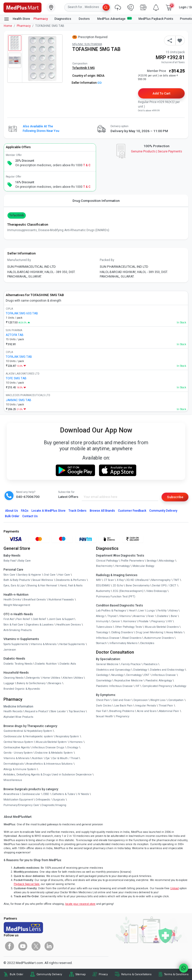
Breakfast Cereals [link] (35, 600)
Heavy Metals (174, 632)
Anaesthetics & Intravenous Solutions (49, 764)
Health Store (17, 19)
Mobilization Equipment (18, 800)
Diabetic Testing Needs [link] (18, 664)
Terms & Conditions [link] (176, 974)
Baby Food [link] (10, 561)
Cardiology (102, 675)
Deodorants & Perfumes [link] (71, 580)
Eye (48, 758)
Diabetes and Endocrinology (167, 670)
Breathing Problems (122, 711)
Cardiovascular (31, 794)
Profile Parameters (132, 561)
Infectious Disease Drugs (48, 747)
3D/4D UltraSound (137, 580)
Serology (152, 561)
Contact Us (30, 516)
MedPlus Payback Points (156, 19)
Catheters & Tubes (63, 794)
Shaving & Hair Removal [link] (42, 586)
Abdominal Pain (169, 711)
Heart (132, 611)
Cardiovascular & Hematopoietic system (28, 736)
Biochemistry (104, 566)
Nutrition (37, 758)
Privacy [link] (103, 974)
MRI (98, 580)
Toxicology (102, 632)
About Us (11, 511)
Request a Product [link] (36, 711)
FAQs (25, 511)
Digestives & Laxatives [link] (40, 625)
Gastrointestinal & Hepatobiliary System (28, 731)
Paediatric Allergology (159, 681)
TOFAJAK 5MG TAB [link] (19, 357)
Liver (141, 611)
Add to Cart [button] (161, 93)
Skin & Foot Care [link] (13, 625)
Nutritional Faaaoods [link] (61, 600)
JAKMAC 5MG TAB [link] (18, 400)
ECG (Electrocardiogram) (128, 591)
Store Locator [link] (58, 711)
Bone (174, 616)
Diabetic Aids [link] (68, 664)
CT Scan (109, 580)
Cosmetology (104, 681)
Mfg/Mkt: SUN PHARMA (87, 44)
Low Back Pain (123, 706)
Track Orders (78, 511)
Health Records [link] (13, 711)
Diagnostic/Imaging (54, 805)
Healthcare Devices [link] (68, 625)
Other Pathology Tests (128, 627)
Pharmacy (41, 19)
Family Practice (131, 664)
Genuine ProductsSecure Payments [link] (157, 151)
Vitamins (125, 616)
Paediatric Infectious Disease (114, 686)
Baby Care (24, 561)
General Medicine (107, 664)
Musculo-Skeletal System (51, 742)
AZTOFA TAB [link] (15, 335)
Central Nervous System (18, 742)
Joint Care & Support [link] (61, 619)
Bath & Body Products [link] (17, 580)
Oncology (73, 747)
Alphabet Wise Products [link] (18, 717)
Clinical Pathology (107, 561)
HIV (170, 621)
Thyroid (112, 616)
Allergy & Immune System (20, 769)
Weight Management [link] (17, 605)
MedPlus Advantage (114, 19)
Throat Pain (166, 706)
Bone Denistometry (138, 586)
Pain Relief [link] (23, 619)
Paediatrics (150, 664)
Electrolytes (147, 643)
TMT (176, 580)
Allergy (100, 616)
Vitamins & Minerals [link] (43, 644)
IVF (137, 686)
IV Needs (83, 794)
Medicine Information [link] (18, 706)
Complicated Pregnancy (157, 686)
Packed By (107, 260)
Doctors (85, 19)
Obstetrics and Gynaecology (113, 670)
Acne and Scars (147, 711)
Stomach (101, 643)
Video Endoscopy (156, 591)
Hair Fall (101, 711)
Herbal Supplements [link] (72, 644)
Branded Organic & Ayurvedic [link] (22, 689)
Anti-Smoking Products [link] (18, 630)
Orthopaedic (43, 800)
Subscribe (175, 497)
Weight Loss (158, 700)
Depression (141, 700)
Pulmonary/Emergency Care (21, 805)
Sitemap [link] (80, 974)
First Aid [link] (9, 619)
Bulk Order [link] (16, 974)
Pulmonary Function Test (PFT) (116, 597)
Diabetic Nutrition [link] (46, 664)
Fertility (162, 611)
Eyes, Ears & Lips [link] (14, 586)
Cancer (116, 621)
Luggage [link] (9, 683)
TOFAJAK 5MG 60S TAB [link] (22, 313)
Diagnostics (63, 19)
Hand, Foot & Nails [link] (71, 586)
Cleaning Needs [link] (13, 678)
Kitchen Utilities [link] (73, 678)
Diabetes (162, 616)
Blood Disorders (132, 638)
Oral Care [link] (50, 575)
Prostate (143, 621)
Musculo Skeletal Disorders (162, 627)
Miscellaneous (13, 780)
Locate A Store (48, 511)
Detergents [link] (33, 678)
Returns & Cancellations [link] (136, 974)
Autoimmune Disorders (159, 638)
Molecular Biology (143, 566)
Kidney (173, 611)
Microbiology (167, 561)
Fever (151, 616)
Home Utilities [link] (51, 678)
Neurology (117, 675)
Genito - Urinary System (18, 753)
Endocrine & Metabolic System (54, 753)
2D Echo (118, 586)
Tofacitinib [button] (17, 215)
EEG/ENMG (103, 586)
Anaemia (139, 616)
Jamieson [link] (10, 650)
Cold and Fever (122, 700)
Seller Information (86, 83)
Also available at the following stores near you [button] (41, 129)
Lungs (151, 611)
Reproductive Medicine (128, 681)
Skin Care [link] (9, 575)
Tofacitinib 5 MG (83, 68)
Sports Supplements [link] (16, 644)
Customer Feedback (132, 511)
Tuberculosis (104, 627)
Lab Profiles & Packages (111, 611)
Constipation (176, 700)
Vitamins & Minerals (16, 758)
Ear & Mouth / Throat (65, 758)
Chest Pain (103, 700)
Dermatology (134, 675)
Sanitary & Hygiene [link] (29, 575)
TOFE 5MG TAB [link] (16, 378)
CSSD (46, 794)
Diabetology (140, 670)
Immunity (102, 621)
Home (8, 26)
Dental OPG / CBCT (164, 586)
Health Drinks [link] (12, 600)
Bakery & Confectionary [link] (31, 683)
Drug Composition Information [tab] (96, 201)
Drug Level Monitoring (149, 632)
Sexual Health (104, 716)
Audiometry (103, 591)
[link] (22, 7)
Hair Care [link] (64, 575)
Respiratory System (67, 736)
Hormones (76, 742)
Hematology (122, 566)
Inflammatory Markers (123, 643)
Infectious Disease (108, 638)
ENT (147, 675)
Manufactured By (19, 260)
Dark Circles (104, 706)
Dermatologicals (14, 764)
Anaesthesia (11, 794)
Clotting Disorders (122, 632)
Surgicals (59, 800)
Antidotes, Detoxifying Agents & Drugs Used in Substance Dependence (48, 775)
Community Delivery (163, 511)
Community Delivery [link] (49, 974)
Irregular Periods (146, 706)
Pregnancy (158, 621)
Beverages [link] (55, 683)
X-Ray (120, 580)
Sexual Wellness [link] (43, 580)
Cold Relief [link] (39, 619)
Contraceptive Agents (17, 747)
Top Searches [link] (77, 711)
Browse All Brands (102, 511)
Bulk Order (12, 516)
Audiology (180, 686)
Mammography (161, 580)
